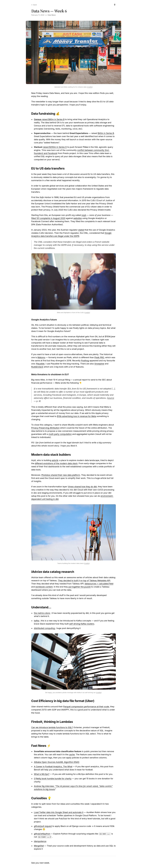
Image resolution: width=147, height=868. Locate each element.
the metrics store (42, 613)
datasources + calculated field (99, 584)
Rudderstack (37, 367)
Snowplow (99, 364)
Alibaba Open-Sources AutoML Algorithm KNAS (57, 762)
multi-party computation (60, 434)
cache (72, 754)
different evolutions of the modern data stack (56, 463)
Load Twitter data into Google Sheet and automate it (59, 812)
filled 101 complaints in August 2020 (48, 218)
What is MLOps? (42, 774)
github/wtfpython (42, 834)
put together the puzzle (79, 587)
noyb (84, 215)
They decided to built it (69, 581)
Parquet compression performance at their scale (86, 707)
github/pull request (43, 826)
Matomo (41, 357)
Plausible (40, 364)
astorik (55, 460)
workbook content (44, 587)
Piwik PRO (99, 357)
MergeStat (39, 846)
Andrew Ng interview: (44, 786)
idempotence (40, 841)
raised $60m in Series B (49, 119)
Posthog (85, 361)
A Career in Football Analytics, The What (53, 767)
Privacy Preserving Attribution (45, 428)
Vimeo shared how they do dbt (82, 487)
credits (90, 87)
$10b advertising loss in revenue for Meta (77, 416)
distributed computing (44, 628)
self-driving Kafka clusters (82, 624)
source (111, 398)
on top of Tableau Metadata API (95, 581)
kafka (37, 621)
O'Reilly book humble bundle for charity (53, 779)
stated (81, 230)
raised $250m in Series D (55, 147)
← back (34, 5)
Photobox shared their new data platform (61, 475)
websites (78, 218)
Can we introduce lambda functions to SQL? (52, 727)
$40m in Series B (106, 133)
